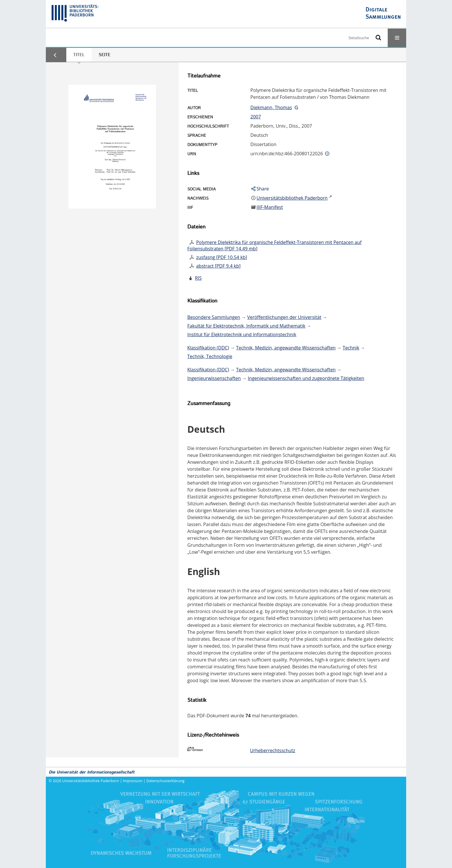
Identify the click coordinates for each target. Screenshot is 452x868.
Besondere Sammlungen (214, 317)
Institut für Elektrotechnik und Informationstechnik (242, 334)
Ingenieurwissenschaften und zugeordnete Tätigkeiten (306, 378)
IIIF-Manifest (270, 207)
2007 (256, 117)
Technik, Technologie (210, 356)
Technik (351, 348)
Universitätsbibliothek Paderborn (91, 781)
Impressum (133, 781)
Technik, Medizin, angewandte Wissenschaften (286, 348)
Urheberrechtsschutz (273, 750)
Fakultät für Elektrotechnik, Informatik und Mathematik (246, 326)
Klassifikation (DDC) (208, 348)
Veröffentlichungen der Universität (284, 317)
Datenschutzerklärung (165, 781)
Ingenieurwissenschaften (214, 378)
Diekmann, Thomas (271, 107)
